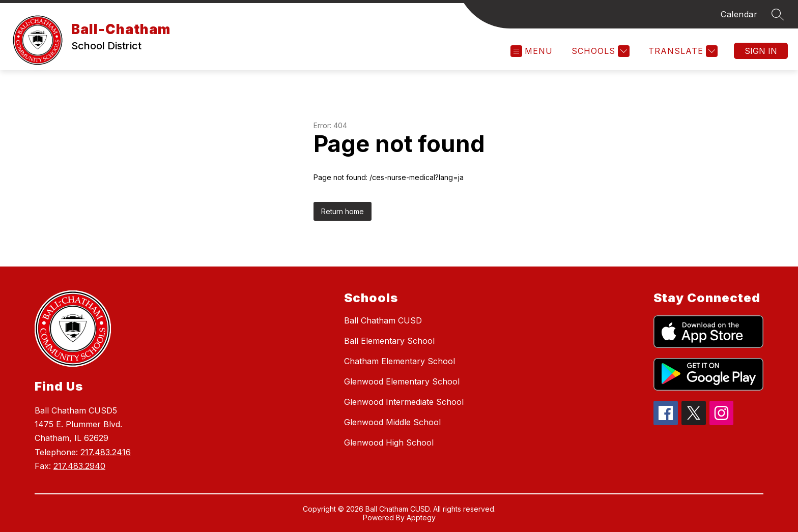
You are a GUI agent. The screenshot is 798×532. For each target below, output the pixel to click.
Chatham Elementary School (400, 361)
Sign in (761, 51)
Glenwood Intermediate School (404, 402)
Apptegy (421, 518)
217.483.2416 (106, 452)
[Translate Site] (682, 51)
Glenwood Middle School (392, 422)
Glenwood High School (389, 442)
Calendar (739, 14)
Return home (343, 211)
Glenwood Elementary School (402, 381)
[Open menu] (532, 51)
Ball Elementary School (389, 341)
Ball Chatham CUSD (383, 320)
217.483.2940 (79, 466)
